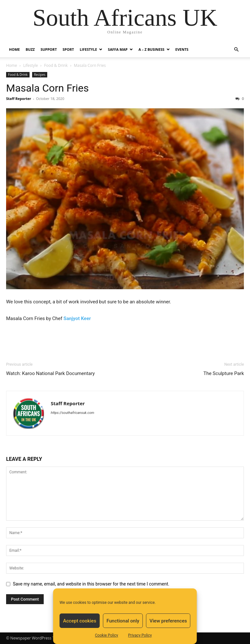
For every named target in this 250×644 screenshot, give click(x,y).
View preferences (168, 621)
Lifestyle (88, 49)
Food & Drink (56, 65)
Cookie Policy (107, 635)
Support (49, 49)
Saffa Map (118, 49)
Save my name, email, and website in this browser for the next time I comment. (91, 584)
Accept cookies (80, 621)
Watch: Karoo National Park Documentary (50, 373)
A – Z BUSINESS (152, 49)
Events (182, 49)
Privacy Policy (140, 635)
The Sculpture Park (224, 373)
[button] (236, 50)
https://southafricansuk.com (72, 413)
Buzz (30, 49)
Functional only (123, 621)
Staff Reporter (19, 98)
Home (14, 49)
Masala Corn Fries (47, 88)
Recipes (40, 75)
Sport (68, 49)
